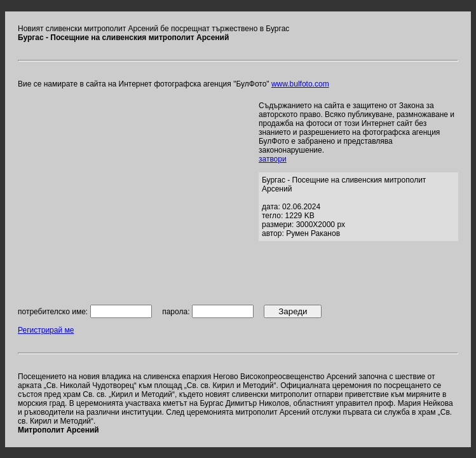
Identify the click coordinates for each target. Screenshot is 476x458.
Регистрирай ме (46, 330)
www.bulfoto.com (300, 84)
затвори (273, 159)
